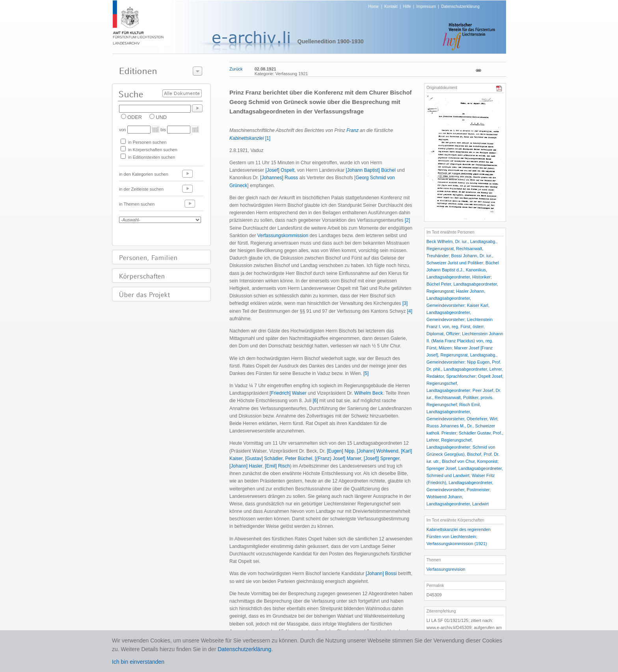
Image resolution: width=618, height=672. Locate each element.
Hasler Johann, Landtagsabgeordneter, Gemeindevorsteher (456, 298)
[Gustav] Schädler (264, 459)
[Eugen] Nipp (340, 451)
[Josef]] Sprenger (382, 459)
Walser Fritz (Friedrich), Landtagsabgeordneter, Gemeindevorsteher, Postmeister (461, 483)
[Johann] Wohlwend (378, 451)
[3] (405, 303)
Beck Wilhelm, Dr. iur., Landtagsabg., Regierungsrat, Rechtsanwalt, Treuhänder (462, 249)
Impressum (426, 6)
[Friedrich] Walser (288, 393)
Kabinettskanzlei (247, 138)
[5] (366, 373)
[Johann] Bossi (381, 574)
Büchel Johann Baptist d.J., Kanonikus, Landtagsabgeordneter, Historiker (463, 270)
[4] (410, 311)
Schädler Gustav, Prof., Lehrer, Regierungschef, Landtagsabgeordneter (465, 440)
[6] (315, 401)
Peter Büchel (299, 459)
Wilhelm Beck (369, 393)
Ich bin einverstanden (138, 662)
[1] (268, 138)
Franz (353, 130)
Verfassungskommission (283, 236)
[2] (407, 220)
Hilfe (407, 6)
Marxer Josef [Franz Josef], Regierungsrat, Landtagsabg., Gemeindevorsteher (462, 355)
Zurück (236, 69)
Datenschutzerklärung (460, 6)
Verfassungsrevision (446, 569)
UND (161, 117)
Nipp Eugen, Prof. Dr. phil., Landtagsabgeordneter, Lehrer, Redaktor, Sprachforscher (465, 369)
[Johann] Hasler (246, 466)
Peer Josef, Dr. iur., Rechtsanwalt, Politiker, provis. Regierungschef (464, 397)
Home (374, 6)
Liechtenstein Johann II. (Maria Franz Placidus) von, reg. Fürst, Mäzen (465, 341)
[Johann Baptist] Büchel (371, 170)
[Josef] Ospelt (280, 170)
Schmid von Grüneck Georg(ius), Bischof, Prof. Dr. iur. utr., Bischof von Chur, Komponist (463, 454)
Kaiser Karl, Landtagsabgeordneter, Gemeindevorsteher (458, 312)
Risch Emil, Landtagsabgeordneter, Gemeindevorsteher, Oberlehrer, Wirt (462, 412)
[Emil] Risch (277, 466)
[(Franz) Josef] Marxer (338, 459)
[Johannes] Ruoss (279, 178)
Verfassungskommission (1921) (457, 544)
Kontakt (391, 6)
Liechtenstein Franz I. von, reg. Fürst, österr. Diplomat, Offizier (460, 327)
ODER (135, 117)
